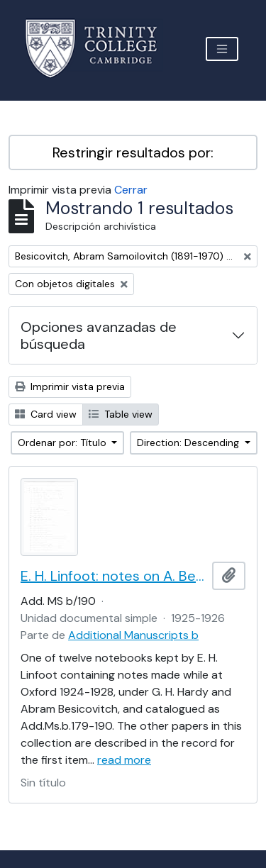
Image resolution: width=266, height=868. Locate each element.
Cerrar (131, 190)
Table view (121, 414)
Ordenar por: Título (63, 443)
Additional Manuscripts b (133, 635)
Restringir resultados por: (133, 152)
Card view (46, 414)
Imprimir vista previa (70, 386)
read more (124, 760)
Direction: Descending (189, 443)
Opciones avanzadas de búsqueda (99, 335)
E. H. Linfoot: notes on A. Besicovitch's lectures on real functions (113, 576)
